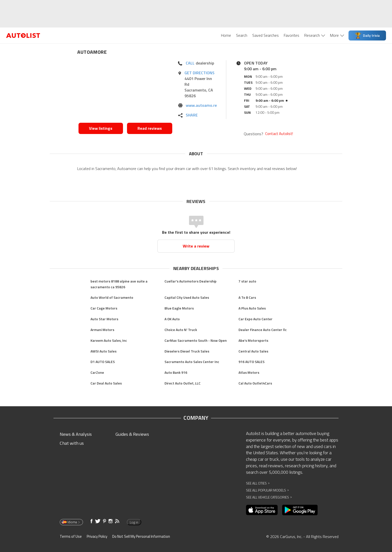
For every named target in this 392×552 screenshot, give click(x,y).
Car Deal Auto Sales (106, 383)
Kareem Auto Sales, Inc (109, 340)
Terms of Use (71, 536)
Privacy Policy (97, 536)
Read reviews (150, 128)
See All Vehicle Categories (269, 497)
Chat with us (72, 443)
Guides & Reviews (132, 434)
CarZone (97, 372)
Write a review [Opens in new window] (196, 246)
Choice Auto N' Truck (181, 330)
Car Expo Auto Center (255, 319)
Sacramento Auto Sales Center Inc (192, 362)
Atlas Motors (249, 372)
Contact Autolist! (279, 134)
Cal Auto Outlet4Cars (255, 383)
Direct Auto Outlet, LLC (182, 383)
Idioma (71, 522)
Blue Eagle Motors (179, 308)
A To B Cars (247, 297)
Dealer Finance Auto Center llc (263, 330)
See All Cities (258, 483)
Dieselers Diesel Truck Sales (187, 351)
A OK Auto (172, 319)
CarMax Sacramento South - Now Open (196, 340)
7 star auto (247, 281)
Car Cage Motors (104, 308)
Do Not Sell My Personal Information (141, 536)
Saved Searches (265, 35)
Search (242, 35)
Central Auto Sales (253, 351)
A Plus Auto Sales (252, 308)
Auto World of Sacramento (112, 297)
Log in (134, 522)
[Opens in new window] (125, 90)
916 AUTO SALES (251, 362)
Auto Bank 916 (176, 372)
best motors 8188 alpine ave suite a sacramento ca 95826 (119, 284)
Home (226, 35)
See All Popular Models (267, 490)
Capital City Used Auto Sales (187, 297)
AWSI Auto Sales (103, 351)
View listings (101, 128)
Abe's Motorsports (253, 340)
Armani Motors (102, 330)
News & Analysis (76, 434)
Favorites (291, 35)
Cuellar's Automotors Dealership (190, 281)
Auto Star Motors (104, 319)
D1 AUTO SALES (103, 362)
